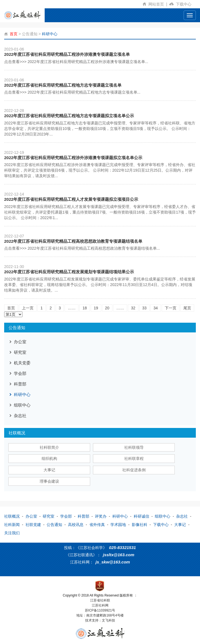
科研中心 (50, 34)
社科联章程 (134, 458)
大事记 (49, 470)
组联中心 (22, 405)
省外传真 (97, 525)
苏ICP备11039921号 (100, 610)
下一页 (171, 308)
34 (156, 308)
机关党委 (22, 363)
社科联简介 (49, 447)
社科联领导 (134, 447)
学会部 (20, 373)
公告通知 (30, 34)
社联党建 (33, 525)
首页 (14, 34)
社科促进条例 (134, 470)
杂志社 (20, 416)
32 (133, 308)
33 (145, 308)
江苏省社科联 (100, 600)
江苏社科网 (100, 605)
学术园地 (118, 525)
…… (72, 308)
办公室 (20, 342)
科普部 (20, 384)
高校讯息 (76, 525)
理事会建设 (49, 481)
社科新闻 (12, 525)
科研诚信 (141, 516)
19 (96, 308)
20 (107, 308)
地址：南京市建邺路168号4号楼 (100, 615)
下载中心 (186, 4)
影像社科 (140, 525)
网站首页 (159, 4)
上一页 (28, 308)
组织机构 (49, 458)
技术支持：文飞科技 (100, 620)
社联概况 (12, 516)
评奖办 (101, 516)
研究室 (20, 352)
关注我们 (12, 533)
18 (85, 308)
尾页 (187, 308)
